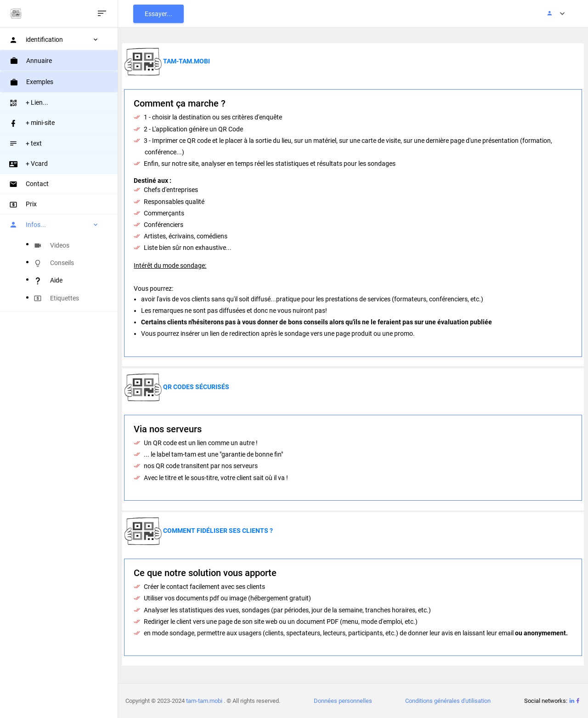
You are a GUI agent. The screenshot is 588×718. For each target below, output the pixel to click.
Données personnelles (343, 701)
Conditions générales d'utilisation (448, 701)
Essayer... (158, 14)
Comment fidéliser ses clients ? (198, 531)
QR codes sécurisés (177, 387)
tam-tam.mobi (167, 61)
